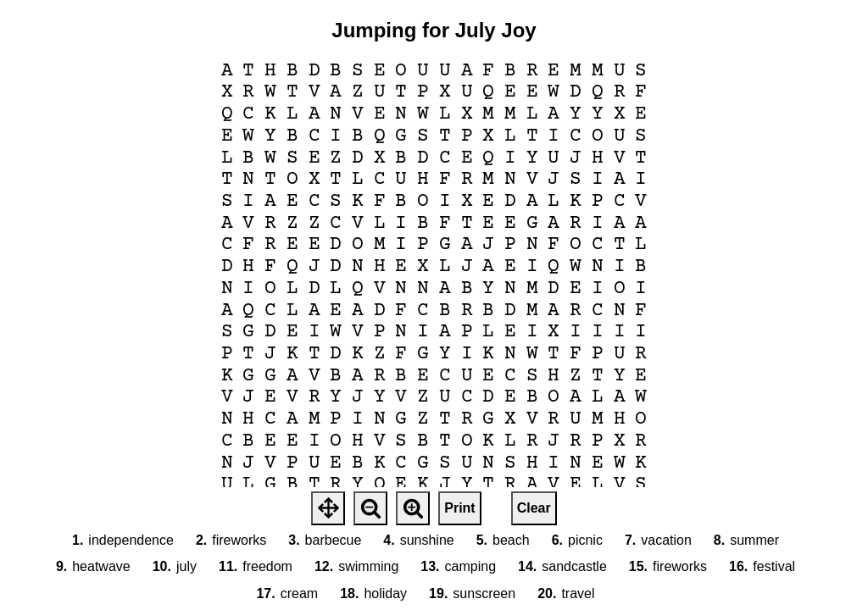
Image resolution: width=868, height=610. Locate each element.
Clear (534, 508)
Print (459, 508)
